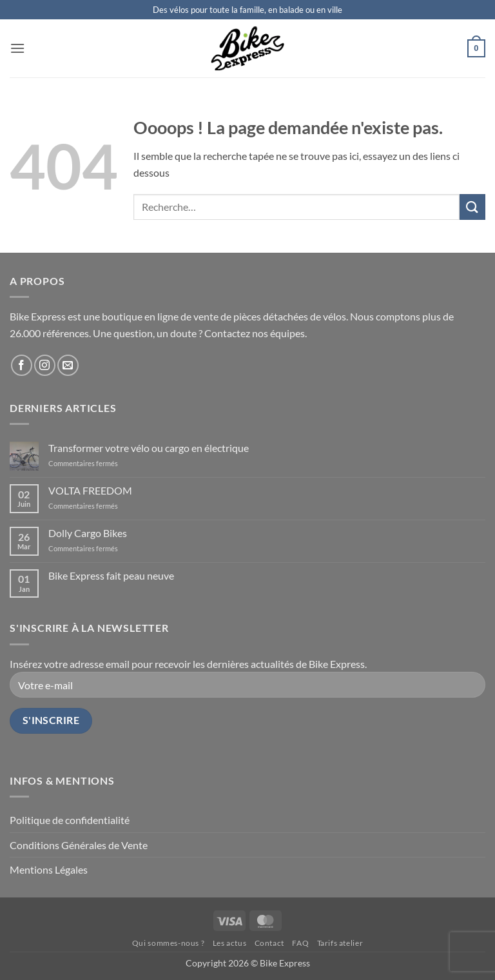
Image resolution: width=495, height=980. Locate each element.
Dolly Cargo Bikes (88, 533)
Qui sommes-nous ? (168, 943)
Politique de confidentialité (70, 820)
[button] (17, 48)
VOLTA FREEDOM (90, 490)
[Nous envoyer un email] (68, 365)
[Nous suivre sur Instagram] (45, 365)
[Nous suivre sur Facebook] (22, 365)
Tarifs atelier (340, 943)
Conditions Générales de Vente (79, 845)
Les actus (230, 943)
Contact (269, 943)
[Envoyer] (472, 207)
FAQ (300, 943)
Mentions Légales (49, 869)
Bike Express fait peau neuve (111, 575)
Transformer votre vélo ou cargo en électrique (149, 448)
